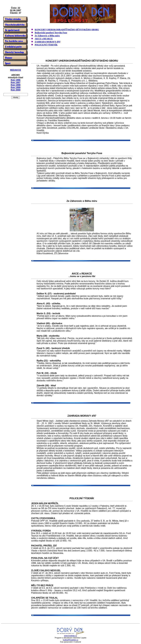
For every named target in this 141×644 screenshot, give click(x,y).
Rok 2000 (16, 90)
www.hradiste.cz (70, 636)
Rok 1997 (16, 82)
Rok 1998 (16, 85)
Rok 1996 (16, 80)
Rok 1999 (16, 87)
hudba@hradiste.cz (70, 640)
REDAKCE (15, 70)
